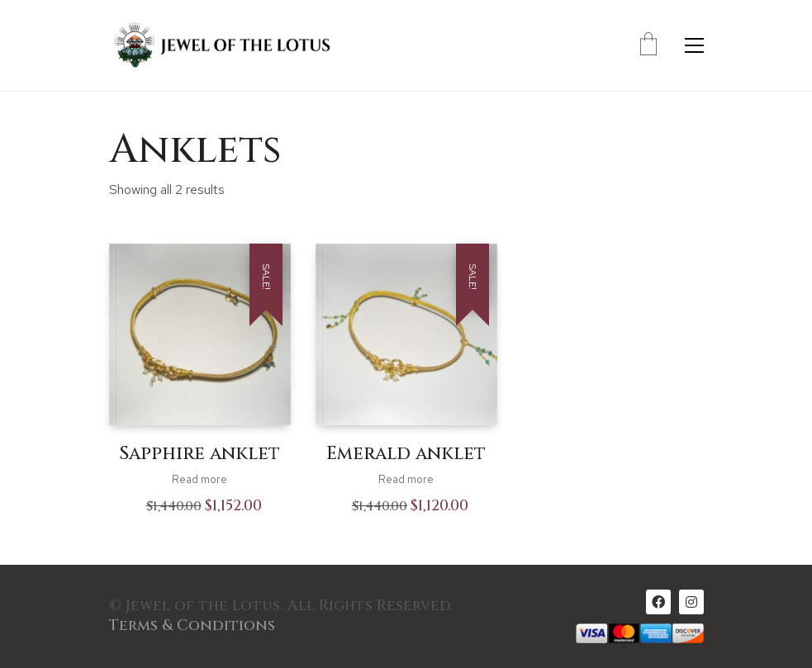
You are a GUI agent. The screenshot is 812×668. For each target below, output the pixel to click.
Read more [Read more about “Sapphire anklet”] (199, 479)
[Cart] (648, 45)
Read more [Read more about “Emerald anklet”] (406, 479)
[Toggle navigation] (694, 45)
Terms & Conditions (192, 626)
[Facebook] (658, 602)
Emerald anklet (406, 454)
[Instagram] (691, 602)
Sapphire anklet (199, 454)
